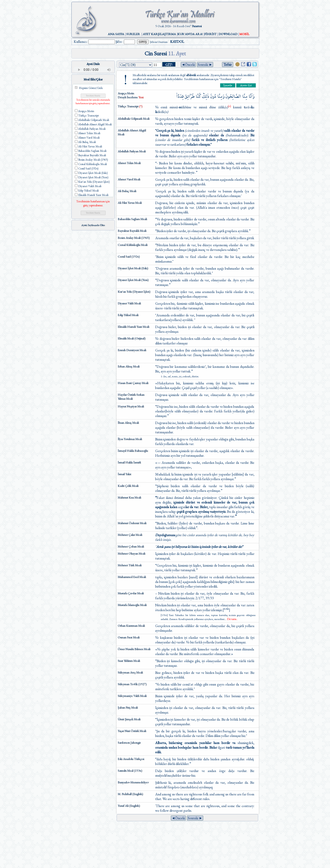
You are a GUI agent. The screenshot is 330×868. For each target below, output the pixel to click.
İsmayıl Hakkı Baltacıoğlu (133, 451)
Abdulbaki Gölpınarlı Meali (134, 118)
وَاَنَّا (252, 96)
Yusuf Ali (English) (129, 806)
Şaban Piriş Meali (128, 707)
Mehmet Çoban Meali (131, 546)
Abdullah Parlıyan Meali (132, 151)
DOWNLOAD (228, 34)
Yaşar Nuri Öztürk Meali (132, 731)
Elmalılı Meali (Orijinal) (132, 338)
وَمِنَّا (221, 96)
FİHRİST (210, 34)
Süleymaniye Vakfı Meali (132, 696)
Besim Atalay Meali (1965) (134, 238)
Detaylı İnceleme (128, 97)
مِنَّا (245, 96)
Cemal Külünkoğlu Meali (133, 245)
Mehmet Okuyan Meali (131, 553)
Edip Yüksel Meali (128, 315)
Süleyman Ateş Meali (130, 672)
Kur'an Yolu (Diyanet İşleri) (134, 291)
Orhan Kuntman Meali (131, 626)
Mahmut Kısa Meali (129, 497)
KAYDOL (177, 42)
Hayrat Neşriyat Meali (131, 406)
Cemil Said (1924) (129, 256)
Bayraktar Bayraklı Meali (132, 231)
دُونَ (213, 96)
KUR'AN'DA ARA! (190, 34)
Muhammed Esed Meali (132, 577)
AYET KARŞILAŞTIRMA (159, 34)
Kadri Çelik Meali (128, 486)
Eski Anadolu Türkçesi (131, 759)
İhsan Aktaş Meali (128, 423)
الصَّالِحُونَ (233, 96)
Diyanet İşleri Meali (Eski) (133, 268)
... (231, 619)
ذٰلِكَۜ (206, 96)
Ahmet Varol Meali (129, 179)
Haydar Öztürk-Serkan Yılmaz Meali (131, 396)
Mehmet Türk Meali (130, 565)
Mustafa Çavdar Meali (131, 593)
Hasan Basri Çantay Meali (133, 383)
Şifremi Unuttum (159, 42)
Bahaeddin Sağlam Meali (132, 219)
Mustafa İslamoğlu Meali (132, 605)
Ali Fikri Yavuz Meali (130, 203)
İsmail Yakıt (124, 474)
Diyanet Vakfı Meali (129, 303)
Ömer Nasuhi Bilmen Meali (134, 649)
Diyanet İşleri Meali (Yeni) (133, 280)
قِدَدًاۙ (180, 96)
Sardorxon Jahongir (129, 742)
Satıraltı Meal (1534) (130, 770)
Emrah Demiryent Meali (132, 350)
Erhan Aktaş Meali (129, 366)
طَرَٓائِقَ (190, 96)
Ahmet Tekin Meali (129, 163)
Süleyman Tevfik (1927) (132, 684)
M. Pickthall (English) (130, 794)
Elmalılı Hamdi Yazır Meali (133, 327)
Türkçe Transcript (130, 106)
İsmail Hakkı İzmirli (129, 462)
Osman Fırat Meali (129, 637)
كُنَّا (198, 96)
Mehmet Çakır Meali (130, 535)
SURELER (133, 34)
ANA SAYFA (116, 34)
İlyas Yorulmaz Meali (130, 439)
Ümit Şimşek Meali (129, 719)
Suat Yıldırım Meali (129, 661)
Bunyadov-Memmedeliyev (133, 782)
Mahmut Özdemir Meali (132, 523)
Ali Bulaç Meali (127, 191)
